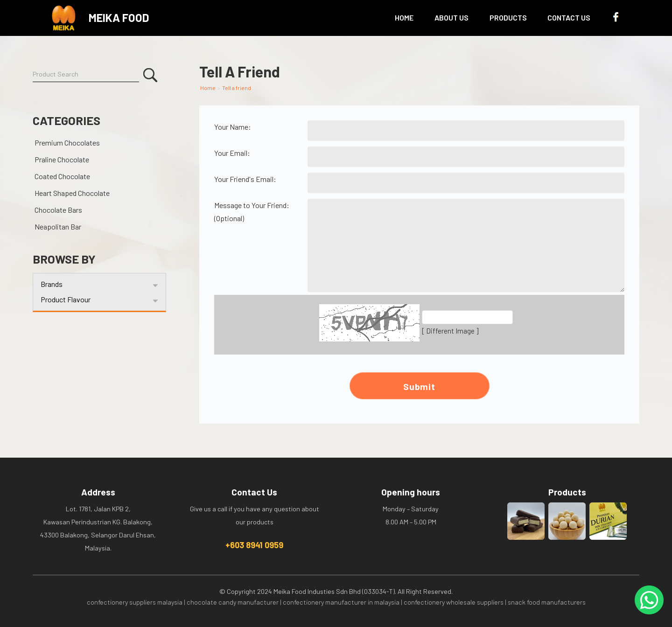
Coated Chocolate (62, 176)
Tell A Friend (240, 71)
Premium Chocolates (67, 143)
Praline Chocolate (62, 159)
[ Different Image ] (450, 331)
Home (404, 17)
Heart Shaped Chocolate (72, 193)
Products (508, 17)
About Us (451, 17)
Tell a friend (237, 88)
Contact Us (569, 17)
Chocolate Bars (58, 210)
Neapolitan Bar (58, 226)
